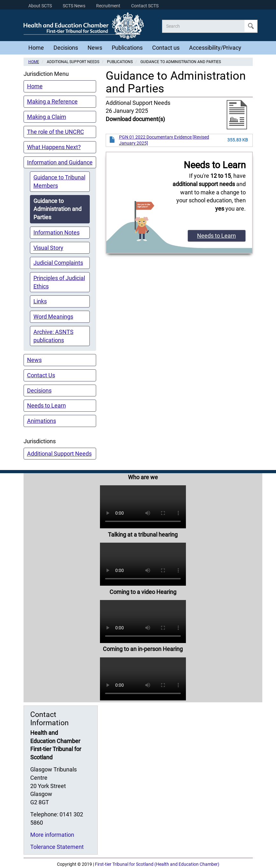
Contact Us (41, 375)
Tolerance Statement (57, 847)
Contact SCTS (145, 6)
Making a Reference (52, 101)
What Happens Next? (54, 147)
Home (36, 48)
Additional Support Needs (59, 454)
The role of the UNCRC (56, 132)
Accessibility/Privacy (215, 48)
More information (52, 835)
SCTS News (74, 6)
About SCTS (40, 6)
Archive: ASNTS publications (53, 336)
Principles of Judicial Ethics (59, 282)
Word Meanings (53, 317)
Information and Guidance (60, 162)
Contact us (166, 48)
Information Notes (57, 232)
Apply (251, 26)
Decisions (66, 48)
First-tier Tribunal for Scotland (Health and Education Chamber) (157, 864)
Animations (42, 421)
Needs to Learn (46, 405)
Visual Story (48, 248)
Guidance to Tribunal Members (59, 181)
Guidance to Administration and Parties (57, 209)
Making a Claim (47, 117)
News (95, 48)
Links (40, 301)
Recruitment (108, 6)
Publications (127, 48)
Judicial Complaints (58, 263)
